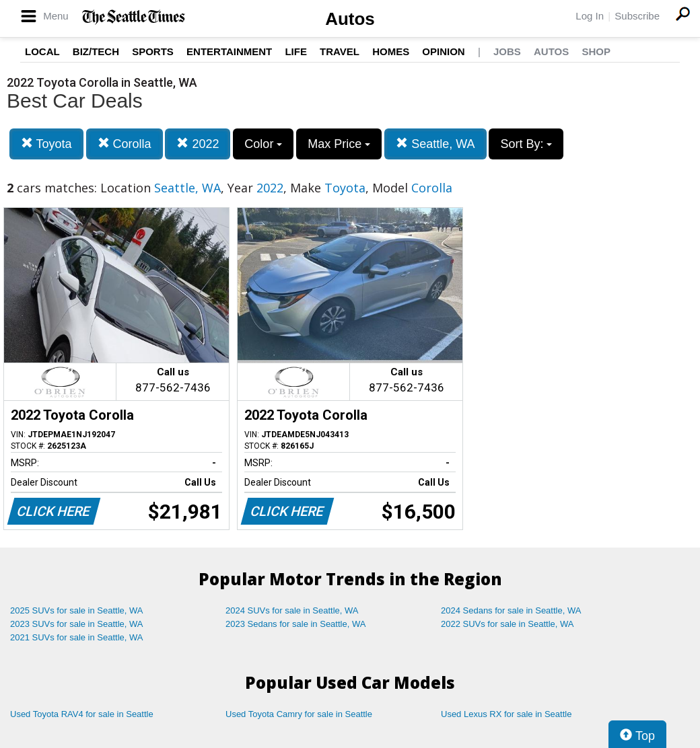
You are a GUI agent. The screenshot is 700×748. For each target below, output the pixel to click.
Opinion (443, 51)
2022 (198, 144)
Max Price (339, 144)
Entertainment (229, 51)
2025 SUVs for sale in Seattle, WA (77, 610)
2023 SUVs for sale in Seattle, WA (77, 624)
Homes (391, 51)
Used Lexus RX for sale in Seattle (506, 714)
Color (263, 144)
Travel (340, 51)
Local (42, 51)
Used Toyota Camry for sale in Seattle (299, 714)
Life (296, 51)
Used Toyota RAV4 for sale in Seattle (82, 714)
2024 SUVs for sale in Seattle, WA (292, 610)
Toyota (46, 144)
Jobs (507, 51)
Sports (153, 51)
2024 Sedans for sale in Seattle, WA (511, 610)
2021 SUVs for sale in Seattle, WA (77, 637)
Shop (596, 51)
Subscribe (637, 16)
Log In (590, 16)
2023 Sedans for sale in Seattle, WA (295, 624)
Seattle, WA (435, 144)
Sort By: (526, 144)
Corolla (125, 144)
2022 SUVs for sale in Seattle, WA (508, 624)
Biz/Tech (96, 51)
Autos (350, 19)
